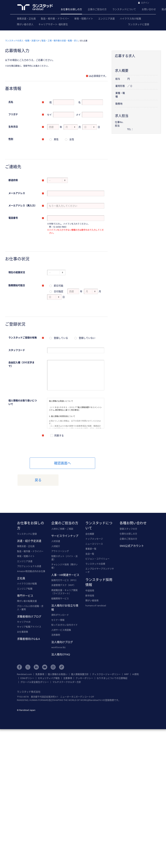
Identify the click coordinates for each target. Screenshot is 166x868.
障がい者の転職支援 (27, 583)
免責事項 (40, 656)
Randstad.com (24, 656)
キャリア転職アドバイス (29, 609)
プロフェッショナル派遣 (29, 549)
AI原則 (136, 656)
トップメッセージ (94, 521)
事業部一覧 (91, 531)
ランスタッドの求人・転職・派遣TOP (22, 37)
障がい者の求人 (25, 24)
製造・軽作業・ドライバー (55, 19)
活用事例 (56, 617)
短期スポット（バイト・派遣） (64, 540)
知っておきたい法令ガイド (64, 607)
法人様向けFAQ (61, 637)
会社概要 (90, 516)
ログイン (145, 3)
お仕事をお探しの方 (71, 9)
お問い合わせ (149, 9)
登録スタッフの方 (128, 511)
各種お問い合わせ (133, 505)
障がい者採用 (92, 583)
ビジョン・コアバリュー (97, 541)
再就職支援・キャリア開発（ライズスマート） (64, 574)
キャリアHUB (24, 604)
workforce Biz (58, 630)
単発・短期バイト (84, 19)
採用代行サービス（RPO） (65, 562)
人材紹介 (56, 528)
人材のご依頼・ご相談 (62, 511)
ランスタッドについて (124, 9)
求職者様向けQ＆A (29, 621)
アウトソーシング (60, 533)
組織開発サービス (60, 581)
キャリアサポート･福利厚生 (53, 24)
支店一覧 (90, 536)
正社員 (21, 561)
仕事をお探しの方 (128, 516)
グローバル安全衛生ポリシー (35, 664)
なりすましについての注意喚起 (112, 660)
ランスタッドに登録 (139, 24)
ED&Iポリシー (27, 660)
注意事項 (68, 660)
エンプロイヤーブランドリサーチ (100, 553)
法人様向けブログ (62, 624)
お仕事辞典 (23, 614)
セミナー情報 (58, 602)
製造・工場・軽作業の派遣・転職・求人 (60, 37)
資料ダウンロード (60, 597)
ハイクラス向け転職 (130, 19)
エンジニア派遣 (106, 19)
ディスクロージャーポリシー (106, 656)
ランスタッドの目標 (95, 546)
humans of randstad (96, 588)
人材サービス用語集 (61, 612)
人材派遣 (56, 523)
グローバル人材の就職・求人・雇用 (30, 590)
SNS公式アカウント (132, 528)
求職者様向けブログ (29, 599)
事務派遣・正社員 (26, 19)
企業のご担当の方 (97, 9)
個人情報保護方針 (80, 656)
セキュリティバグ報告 (49, 660)
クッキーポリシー (84, 660)
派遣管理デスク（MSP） (63, 567)
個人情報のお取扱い (58, 656)
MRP (126, 656)
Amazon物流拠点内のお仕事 (31, 553)
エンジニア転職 (25, 571)
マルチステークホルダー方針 (67, 664)
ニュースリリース (94, 526)
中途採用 (90, 573)
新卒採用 (90, 578)
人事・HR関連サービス (65, 557)
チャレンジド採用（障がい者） (64, 548)
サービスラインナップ (65, 518)
